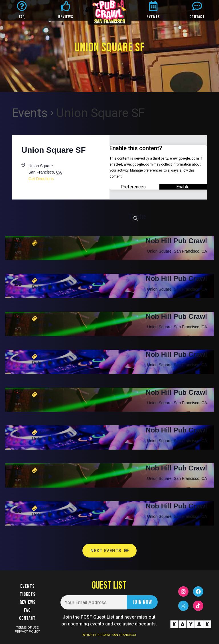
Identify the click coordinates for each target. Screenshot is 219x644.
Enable (183, 187)
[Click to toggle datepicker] (137, 217)
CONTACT (197, 17)
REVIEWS (66, 17)
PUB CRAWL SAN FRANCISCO (114, 635)
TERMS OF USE (27, 628)
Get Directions (41, 179)
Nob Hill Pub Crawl (176, 241)
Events (30, 113)
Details (42, 249)
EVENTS (153, 17)
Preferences (133, 187)
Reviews (28, 602)
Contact (27, 618)
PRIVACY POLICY (27, 632)
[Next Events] (109, 551)
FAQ (22, 17)
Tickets (28, 594)
